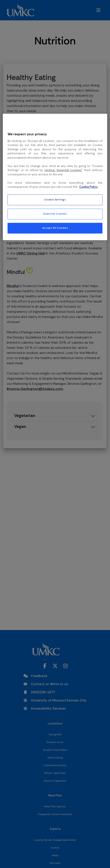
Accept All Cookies (55, 228)
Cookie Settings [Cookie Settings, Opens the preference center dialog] (55, 200)
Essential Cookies (55, 214)
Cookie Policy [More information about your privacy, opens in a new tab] (88, 187)
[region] (55, 177)
